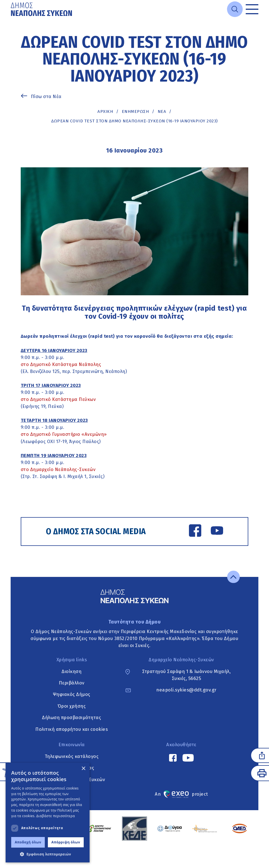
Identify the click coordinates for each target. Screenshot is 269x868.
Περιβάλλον (72, 683)
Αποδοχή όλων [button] (28, 842)
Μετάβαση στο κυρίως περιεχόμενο (11, 19)
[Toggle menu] (252, 9)
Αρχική (105, 111)
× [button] (83, 769)
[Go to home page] (42, 9)
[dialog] (48, 813)
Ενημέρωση (135, 111)
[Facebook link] (195, 531)
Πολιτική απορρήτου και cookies (72, 729)
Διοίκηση (72, 671)
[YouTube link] (217, 531)
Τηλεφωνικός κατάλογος (72, 756)
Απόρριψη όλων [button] (66, 842)
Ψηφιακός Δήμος (72, 695)
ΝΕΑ (162, 111)
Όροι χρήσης (72, 706)
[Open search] (235, 9)
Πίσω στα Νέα (46, 96)
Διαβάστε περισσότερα (56, 816)
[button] (48, 854)
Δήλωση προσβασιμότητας (72, 718)
